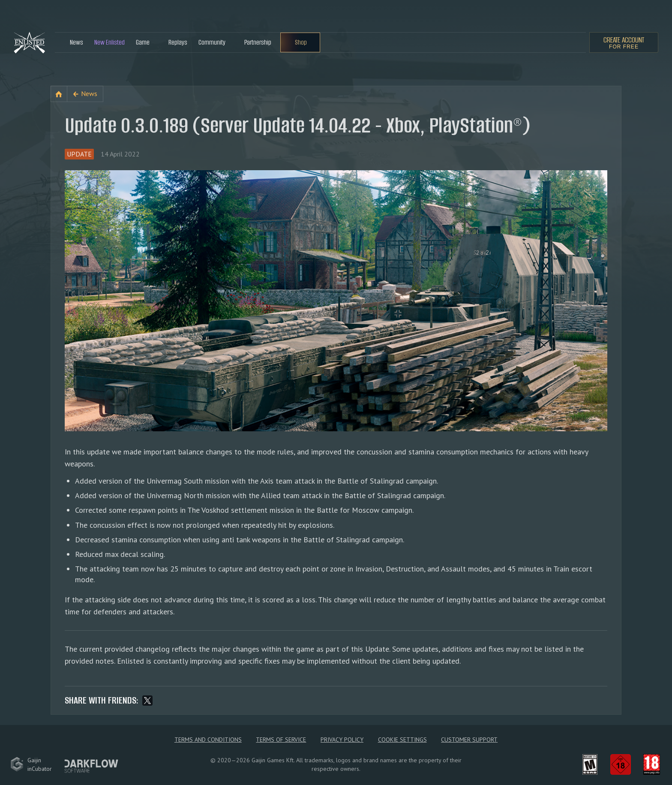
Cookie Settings (402, 740)
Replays (178, 42)
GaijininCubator (31, 764)
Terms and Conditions (208, 740)
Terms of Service (281, 740)
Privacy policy (342, 740)
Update (79, 154)
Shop (301, 42)
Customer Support (469, 740)
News (76, 42)
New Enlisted (109, 42)
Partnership (258, 42)
